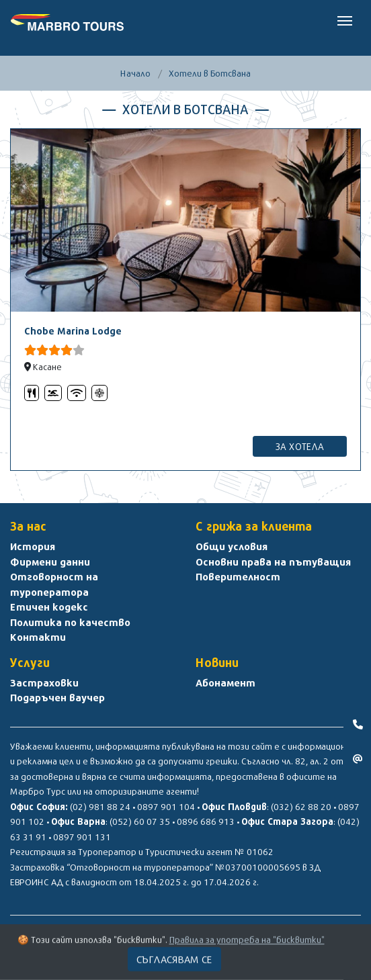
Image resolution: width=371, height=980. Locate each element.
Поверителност (238, 576)
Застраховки (44, 682)
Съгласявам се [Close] (174, 963)
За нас (28, 526)
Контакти (38, 637)
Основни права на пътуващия (273, 562)
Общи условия (232, 546)
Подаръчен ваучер (57, 697)
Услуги (30, 663)
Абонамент (225, 682)
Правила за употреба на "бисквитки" (247, 943)
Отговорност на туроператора (54, 584)
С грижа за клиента (254, 526)
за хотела (300, 446)
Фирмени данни (50, 562)
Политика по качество (70, 622)
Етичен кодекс (49, 607)
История (33, 546)
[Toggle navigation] (345, 19)
